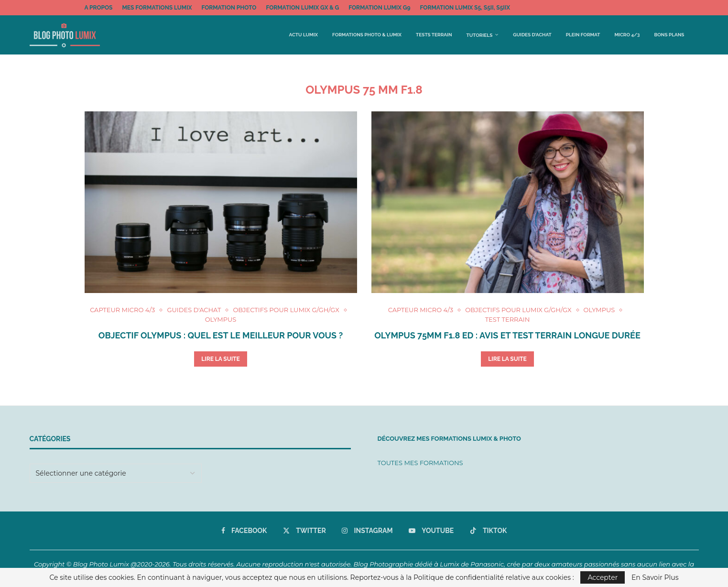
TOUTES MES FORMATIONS (420, 463)
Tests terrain (434, 35)
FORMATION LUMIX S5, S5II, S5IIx (465, 8)
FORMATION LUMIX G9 (379, 8)
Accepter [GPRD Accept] (603, 577)
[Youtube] (431, 531)
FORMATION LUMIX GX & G (302, 8)
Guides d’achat (532, 35)
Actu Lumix (304, 35)
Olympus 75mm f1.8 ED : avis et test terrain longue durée (507, 335)
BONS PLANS (669, 35)
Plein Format (583, 35)
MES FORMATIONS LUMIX (157, 8)
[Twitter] (304, 531)
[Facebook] (244, 531)
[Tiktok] (489, 531)
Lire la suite (221, 359)
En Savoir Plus (655, 577)
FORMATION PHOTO (229, 8)
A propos (99, 8)
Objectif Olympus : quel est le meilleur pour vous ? (221, 335)
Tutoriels (480, 35)
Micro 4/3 (627, 35)
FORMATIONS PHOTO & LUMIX (367, 35)
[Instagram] (367, 531)
